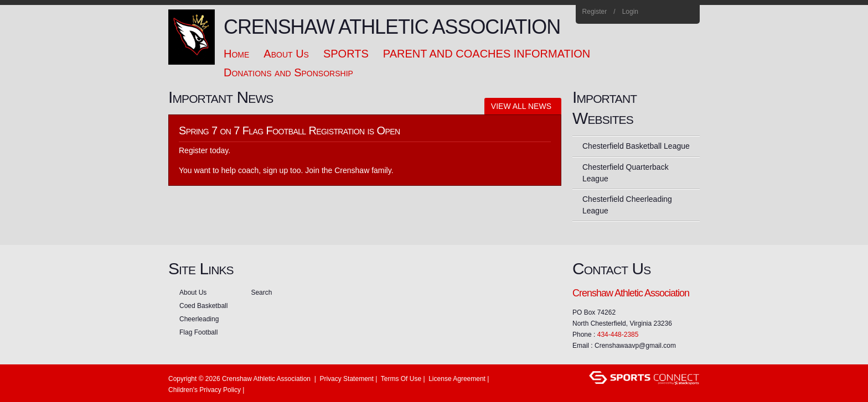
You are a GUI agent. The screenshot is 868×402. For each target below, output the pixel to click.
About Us (193, 293)
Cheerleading (199, 319)
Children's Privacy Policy (205, 390)
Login (630, 12)
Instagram (672, 12)
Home (687, 12)
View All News (521, 106)
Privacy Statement (346, 379)
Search (261, 293)
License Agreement (457, 379)
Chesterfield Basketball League (636, 146)
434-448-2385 (618, 335)
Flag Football (198, 332)
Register (595, 12)
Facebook (657, 12)
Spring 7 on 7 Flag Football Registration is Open (289, 130)
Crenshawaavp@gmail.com (635, 346)
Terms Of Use (401, 379)
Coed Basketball (203, 306)
